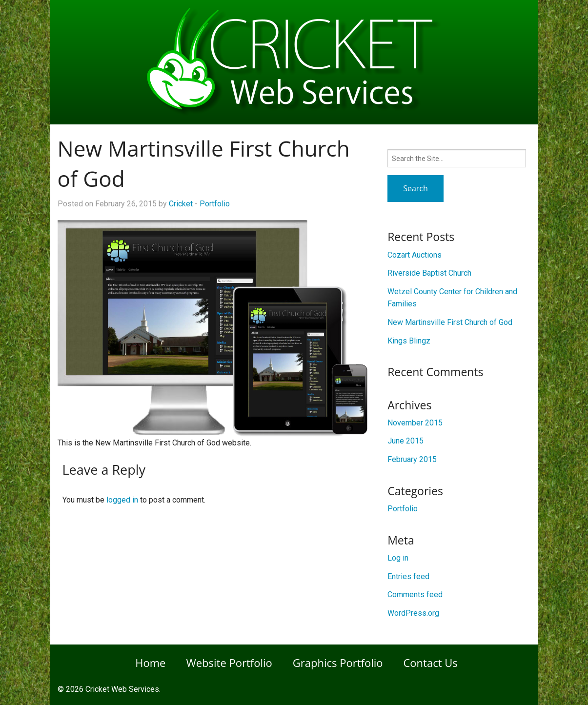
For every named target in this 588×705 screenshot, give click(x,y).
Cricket (181, 204)
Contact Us (431, 663)
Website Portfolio (229, 663)
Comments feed (415, 594)
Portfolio (215, 204)
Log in (398, 558)
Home (150, 663)
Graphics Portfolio (338, 663)
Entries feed (408, 576)
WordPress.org (413, 613)
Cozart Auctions (415, 255)
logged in (122, 500)
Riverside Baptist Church (429, 273)
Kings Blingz (409, 341)
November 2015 (415, 423)
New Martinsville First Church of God (450, 322)
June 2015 (406, 441)
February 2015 (412, 459)
